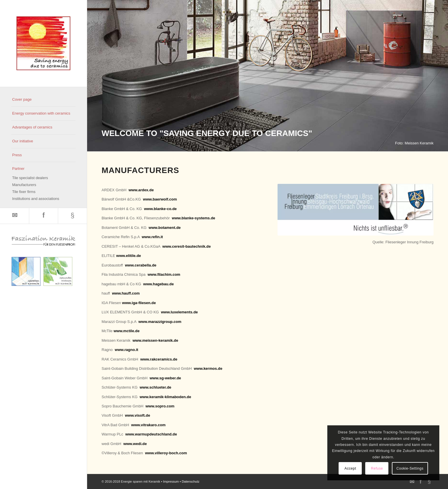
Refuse (377, 468)
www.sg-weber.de (165, 378)
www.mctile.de (126, 331)
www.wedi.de (135, 444)
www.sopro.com (160, 406)
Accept (350, 468)
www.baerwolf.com (160, 199)
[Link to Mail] (14, 216)
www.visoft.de (138, 415)
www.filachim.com (164, 274)
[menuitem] (43, 100)
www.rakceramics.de (159, 359)
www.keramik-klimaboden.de (165, 397)
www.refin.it (152, 237)
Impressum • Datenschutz (181, 481)
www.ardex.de (141, 190)
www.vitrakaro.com (148, 425)
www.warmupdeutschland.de (151, 434)
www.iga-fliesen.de (139, 303)
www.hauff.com (126, 293)
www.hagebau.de (159, 284)
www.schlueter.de (155, 387)
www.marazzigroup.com (160, 322)
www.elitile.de (129, 256)
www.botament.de (165, 228)
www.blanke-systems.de (194, 218)
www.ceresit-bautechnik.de (187, 246)
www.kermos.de (208, 368)
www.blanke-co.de (160, 209)
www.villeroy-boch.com (166, 453)
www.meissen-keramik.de (155, 340)
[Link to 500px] (72, 216)
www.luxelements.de (179, 312)
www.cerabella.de (141, 265)
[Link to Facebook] (43, 216)
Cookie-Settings (410, 468)
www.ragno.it (127, 350)
